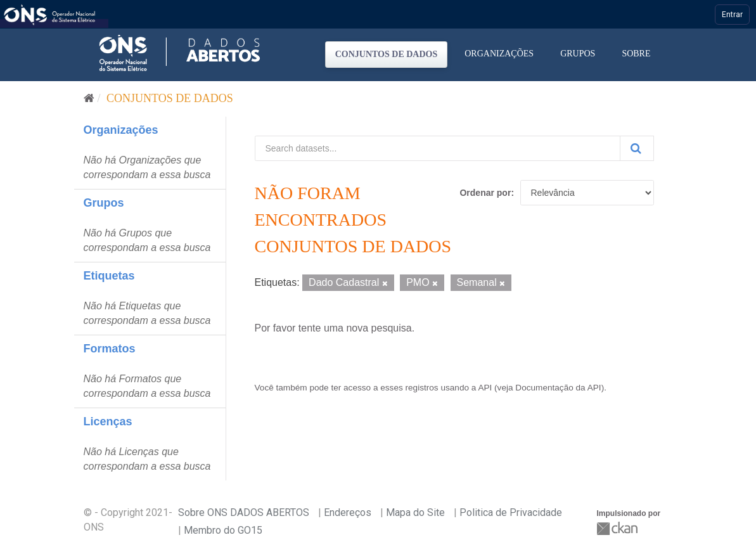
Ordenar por (485, 193)
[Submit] (637, 148)
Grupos (578, 54)
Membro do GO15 (223, 530)
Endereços (348, 512)
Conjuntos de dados (387, 54)
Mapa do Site (415, 512)
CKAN (618, 528)
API (485, 388)
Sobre (636, 54)
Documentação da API (558, 388)
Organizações (499, 54)
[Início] (89, 98)
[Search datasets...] (438, 148)
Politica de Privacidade (511, 512)
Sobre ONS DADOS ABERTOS (244, 512)
